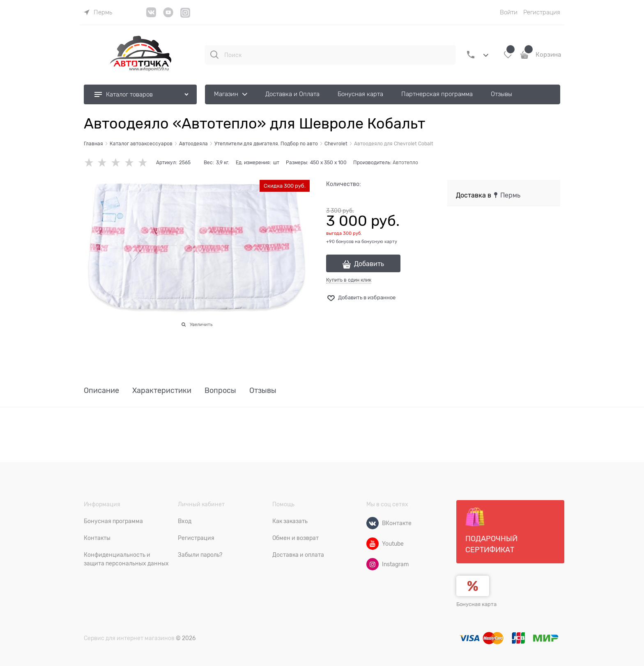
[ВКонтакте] (373, 523)
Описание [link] (101, 391)
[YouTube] (168, 15)
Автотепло (405, 163)
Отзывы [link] (263, 391)
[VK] (151, 15)
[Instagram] (185, 16)
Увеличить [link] (201, 324)
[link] (98, 12)
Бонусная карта (476, 604)
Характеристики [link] (162, 391)
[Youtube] (373, 544)
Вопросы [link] (220, 391)
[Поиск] (214, 55)
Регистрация (542, 12)
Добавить (369, 264)
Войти (509, 12)
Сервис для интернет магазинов (129, 638)
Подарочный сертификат (491, 531)
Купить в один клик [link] (349, 280)
